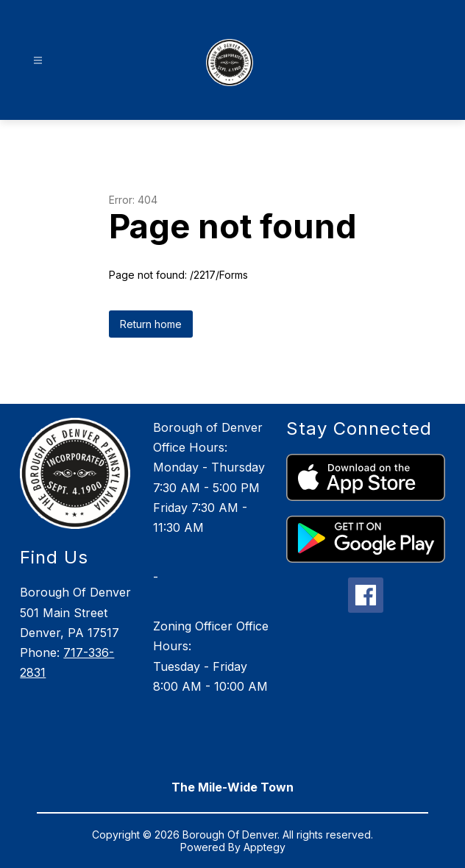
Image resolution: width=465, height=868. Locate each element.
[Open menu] (38, 61)
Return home (151, 324)
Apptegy (265, 847)
